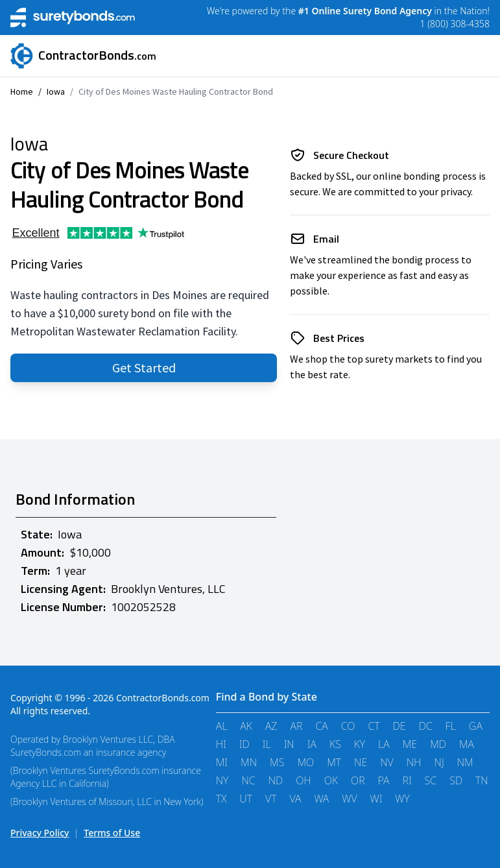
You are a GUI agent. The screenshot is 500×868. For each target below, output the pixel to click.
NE (361, 762)
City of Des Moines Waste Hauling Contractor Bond (176, 91)
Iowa (56, 91)
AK (246, 726)
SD (456, 780)
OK (331, 780)
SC (431, 780)
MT (334, 762)
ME (410, 744)
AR (297, 726)
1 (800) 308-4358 (455, 24)
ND (276, 780)
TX (221, 799)
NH (414, 762)
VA (295, 799)
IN (289, 744)
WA (321, 799)
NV (387, 762)
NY (222, 780)
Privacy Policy (40, 833)
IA (312, 744)
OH (304, 780)
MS (277, 762)
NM (465, 762)
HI (221, 744)
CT (374, 726)
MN (249, 762)
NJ (439, 762)
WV (349, 799)
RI (407, 780)
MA (467, 744)
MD (438, 744)
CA (321, 726)
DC (426, 726)
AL (222, 726)
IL (267, 744)
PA (384, 780)
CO (348, 726)
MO (305, 762)
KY (360, 744)
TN (482, 780)
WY (402, 799)
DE (399, 726)
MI (222, 762)
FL (451, 726)
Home (22, 91)
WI (376, 799)
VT (271, 799)
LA (384, 744)
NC (248, 780)
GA (476, 726)
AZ (271, 726)
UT (246, 799)
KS (335, 744)
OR (358, 780)
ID (244, 744)
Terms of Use (112, 833)
